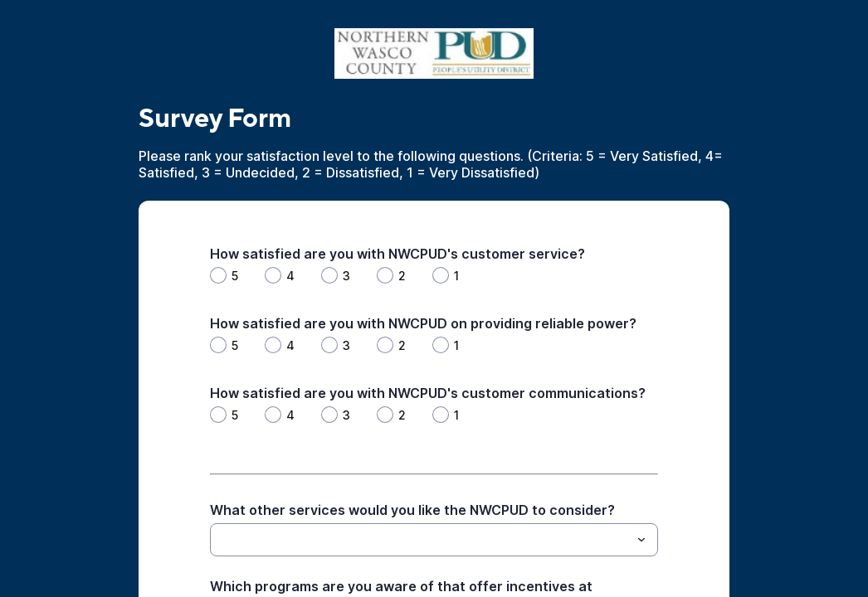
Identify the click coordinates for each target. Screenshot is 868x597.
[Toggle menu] (641, 540)
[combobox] (434, 540)
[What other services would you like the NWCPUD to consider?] (420, 540)
